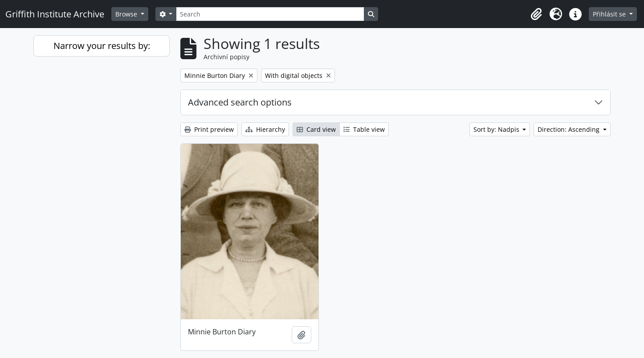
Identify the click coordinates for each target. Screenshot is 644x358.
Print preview (209, 129)
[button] (536, 14)
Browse (127, 14)
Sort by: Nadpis (497, 129)
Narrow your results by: (102, 46)
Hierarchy (265, 129)
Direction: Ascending (569, 129)
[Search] (270, 14)
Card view (316, 129)
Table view (364, 129)
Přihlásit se (610, 14)
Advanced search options (240, 102)
